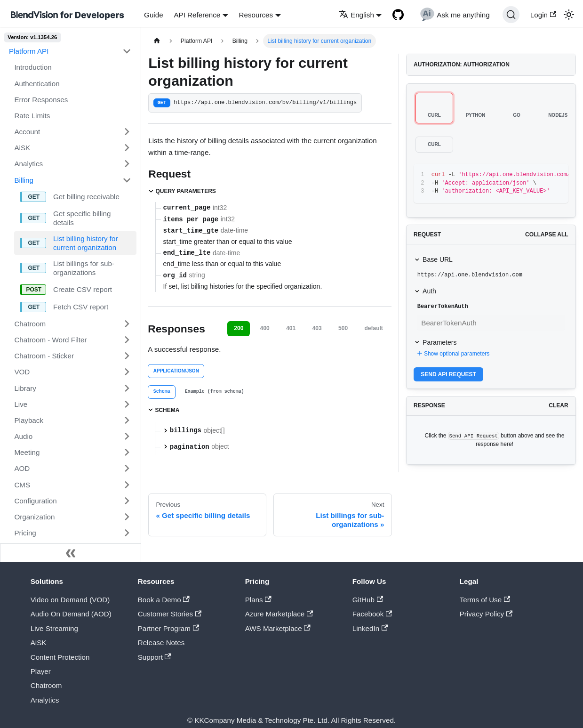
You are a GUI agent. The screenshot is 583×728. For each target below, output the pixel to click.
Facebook (372, 614)
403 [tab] (317, 328)
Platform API (29, 51)
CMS (22, 485)
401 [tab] (291, 328)
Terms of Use (485, 600)
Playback (29, 420)
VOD (22, 372)
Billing (24, 180)
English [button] (356, 15)
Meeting (27, 452)
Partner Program (168, 628)
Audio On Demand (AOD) (71, 614)
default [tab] (374, 328)
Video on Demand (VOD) (70, 600)
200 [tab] (239, 328)
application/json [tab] (176, 371)
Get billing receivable (86, 197)
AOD (22, 468)
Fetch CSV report (81, 307)
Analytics (28, 164)
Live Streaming (54, 628)
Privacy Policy (486, 614)
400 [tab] (265, 328)
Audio (23, 436)
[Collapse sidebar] (71, 553)
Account (27, 132)
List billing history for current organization (86, 243)
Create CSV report (83, 289)
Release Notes (161, 643)
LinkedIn (370, 628)
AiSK (22, 148)
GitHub (368, 600)
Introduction (33, 67)
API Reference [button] (197, 15)
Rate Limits (32, 116)
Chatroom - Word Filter (50, 340)
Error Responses (41, 100)
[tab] (162, 392)
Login (543, 15)
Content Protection (60, 657)
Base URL (438, 259)
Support (155, 657)
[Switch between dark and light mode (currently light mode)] (568, 15)
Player (41, 671)
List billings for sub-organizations (84, 268)
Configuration (35, 501)
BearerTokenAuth (443, 307)
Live (21, 404)
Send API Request (448, 374)
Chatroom (30, 324)
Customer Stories (170, 614)
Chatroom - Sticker (44, 356)
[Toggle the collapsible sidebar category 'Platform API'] (127, 51)
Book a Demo (164, 600)
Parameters (439, 342)
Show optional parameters (452, 354)
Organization (34, 517)
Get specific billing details (82, 218)
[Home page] (157, 41)
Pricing (25, 533)
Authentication (37, 84)
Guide (154, 15)
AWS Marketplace (278, 628)
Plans (258, 600)
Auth (429, 291)
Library (25, 388)
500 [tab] (343, 328)
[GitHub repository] (398, 15)
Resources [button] (256, 15)
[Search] (511, 15)
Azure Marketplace (279, 614)
